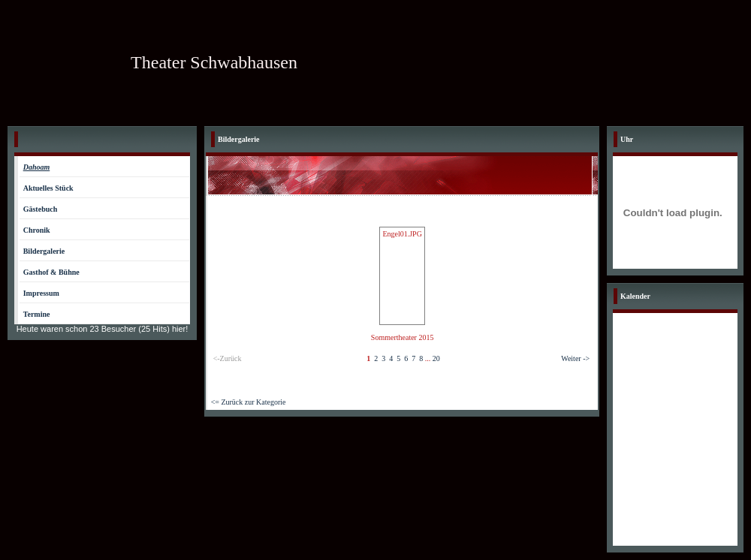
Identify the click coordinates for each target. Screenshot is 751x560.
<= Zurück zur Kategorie (249, 402)
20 (436, 358)
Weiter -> (575, 358)
